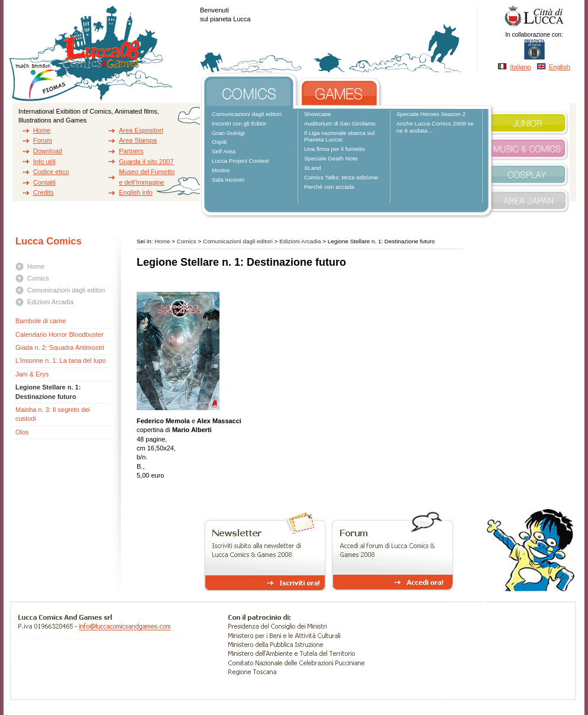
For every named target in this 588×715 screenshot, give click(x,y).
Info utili (44, 162)
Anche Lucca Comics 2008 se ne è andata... (435, 127)
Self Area (224, 151)
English (560, 67)
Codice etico (51, 172)
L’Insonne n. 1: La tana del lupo (61, 360)
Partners (131, 151)
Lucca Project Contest (240, 161)
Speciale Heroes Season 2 (431, 114)
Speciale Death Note (331, 158)
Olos (22, 432)
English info (136, 192)
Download (48, 151)
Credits (43, 192)
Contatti (44, 182)
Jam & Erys (32, 374)
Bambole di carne (41, 321)
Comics (38, 278)
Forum (43, 140)
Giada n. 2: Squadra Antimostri (60, 347)
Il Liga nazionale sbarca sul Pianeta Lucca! (339, 136)
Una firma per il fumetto (335, 149)
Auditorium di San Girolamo (340, 123)
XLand (313, 168)
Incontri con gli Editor (239, 123)
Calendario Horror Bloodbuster (59, 334)
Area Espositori (141, 130)
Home (42, 130)
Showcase (318, 114)
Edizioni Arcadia (50, 302)
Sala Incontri (228, 180)
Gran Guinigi (228, 133)
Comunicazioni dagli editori (247, 114)
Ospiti (219, 142)
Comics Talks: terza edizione (341, 177)
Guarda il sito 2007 (146, 162)
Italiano (520, 67)
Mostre (221, 170)
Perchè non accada (329, 187)
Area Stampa (138, 140)
